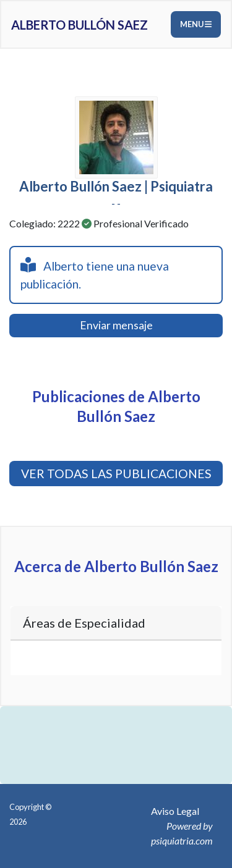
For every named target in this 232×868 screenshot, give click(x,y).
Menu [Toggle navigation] (196, 24)
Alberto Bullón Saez (79, 25)
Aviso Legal (175, 811)
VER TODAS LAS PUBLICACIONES (116, 474)
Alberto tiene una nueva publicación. (95, 274)
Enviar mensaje (116, 325)
